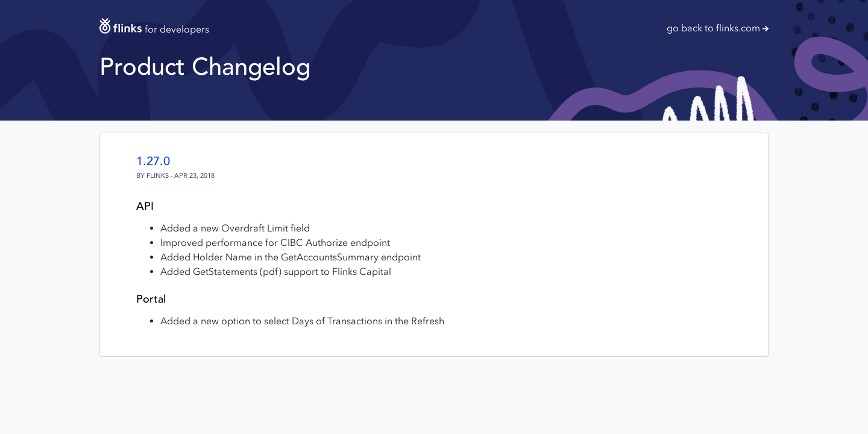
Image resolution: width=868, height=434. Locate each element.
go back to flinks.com (718, 28)
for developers (154, 29)
